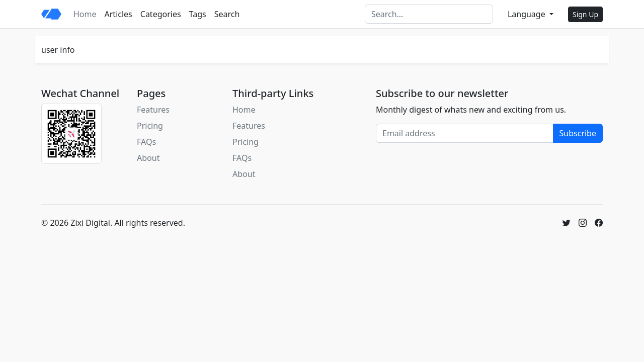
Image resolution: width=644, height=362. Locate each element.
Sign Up (585, 14)
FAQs (146, 142)
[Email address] (465, 133)
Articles (118, 14)
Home (85, 14)
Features (153, 110)
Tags (198, 14)
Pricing (150, 126)
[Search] (429, 14)
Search (227, 14)
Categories (161, 14)
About (148, 158)
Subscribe (578, 133)
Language (528, 14)
